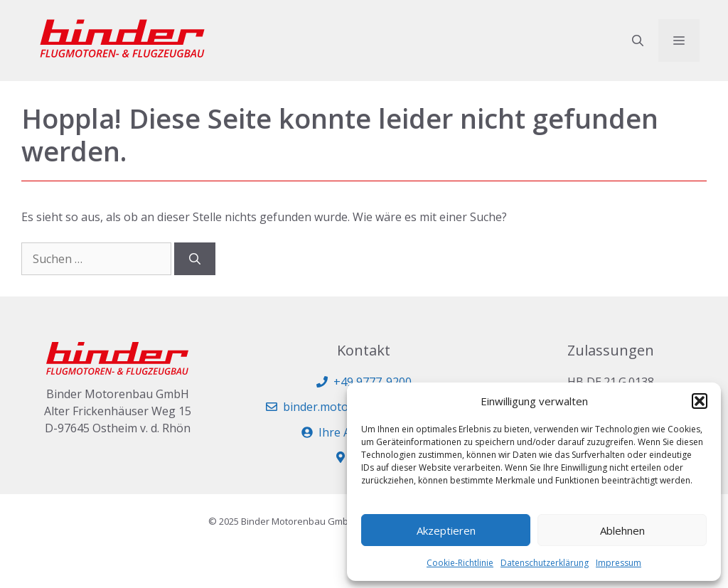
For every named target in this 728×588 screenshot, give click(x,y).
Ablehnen (622, 530)
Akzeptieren (446, 530)
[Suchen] (195, 259)
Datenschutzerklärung (545, 563)
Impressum (619, 563)
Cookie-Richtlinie (460, 563)
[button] (700, 401)
